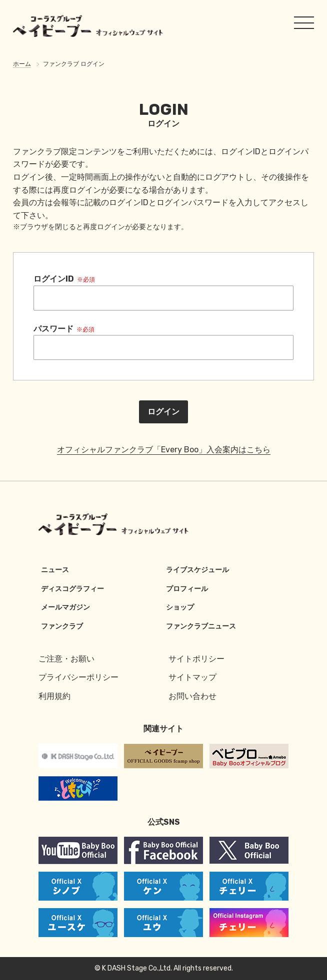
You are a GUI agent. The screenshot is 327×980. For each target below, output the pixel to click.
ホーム (22, 64)
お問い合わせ (192, 696)
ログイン (163, 412)
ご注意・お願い (66, 659)
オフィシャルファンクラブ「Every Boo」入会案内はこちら (164, 450)
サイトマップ (192, 677)
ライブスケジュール (197, 570)
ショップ (180, 607)
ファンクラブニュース (201, 626)
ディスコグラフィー (72, 589)
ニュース (55, 570)
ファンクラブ (62, 626)
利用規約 (54, 696)
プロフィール (187, 589)
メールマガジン (65, 607)
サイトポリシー (196, 659)
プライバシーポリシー (78, 677)
